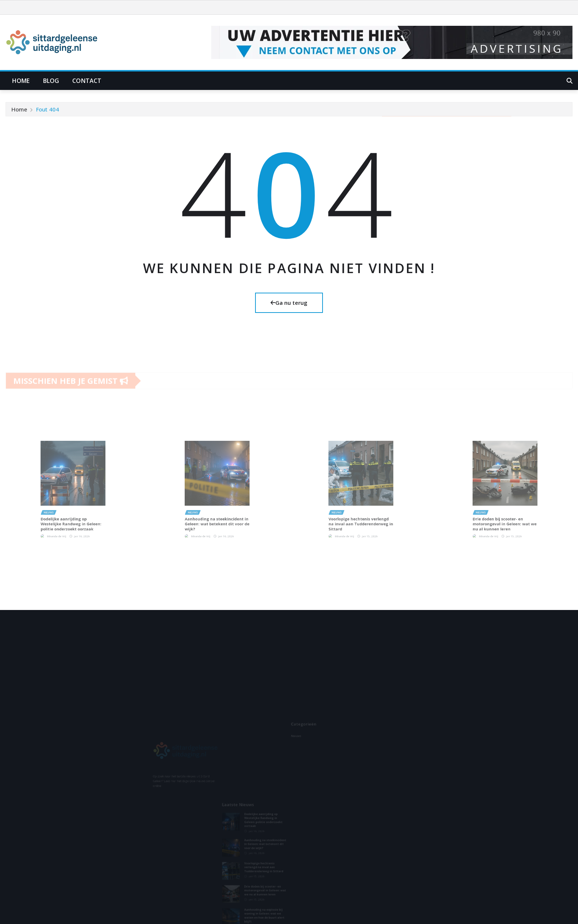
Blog (51, 81)
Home (21, 81)
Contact (87, 81)
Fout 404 (48, 112)
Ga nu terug (289, 303)
